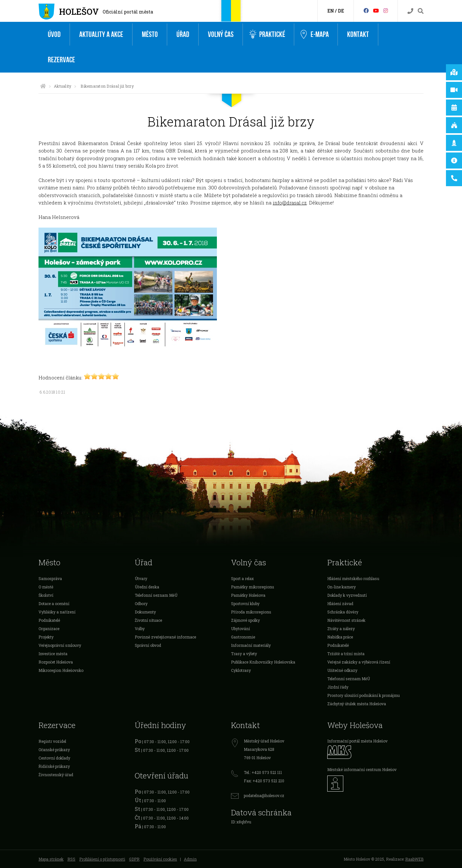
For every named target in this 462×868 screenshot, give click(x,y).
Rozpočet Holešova (56, 662)
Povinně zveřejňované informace (165, 637)
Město (150, 35)
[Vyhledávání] (421, 11)
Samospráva (50, 578)
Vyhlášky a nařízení (57, 612)
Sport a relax (242, 578)
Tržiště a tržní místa (346, 654)
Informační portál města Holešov (357, 741)
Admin (190, 859)
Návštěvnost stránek (346, 620)
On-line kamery (342, 587)
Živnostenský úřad (56, 775)
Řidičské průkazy (54, 766)
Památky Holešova (248, 595)
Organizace (49, 629)
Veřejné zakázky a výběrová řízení (359, 662)
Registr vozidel (52, 741)
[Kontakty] (410, 11)
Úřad (183, 35)
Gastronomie (243, 637)
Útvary (141, 578)
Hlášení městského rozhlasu (353, 578)
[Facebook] (366, 10)
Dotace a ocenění (54, 603)
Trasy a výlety (244, 654)
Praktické (267, 35)
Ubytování (240, 629)
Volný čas (221, 35)
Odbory (141, 603)
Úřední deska (147, 587)
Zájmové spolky (245, 620)
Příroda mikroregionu (251, 612)
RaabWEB (414, 859)
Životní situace (148, 620)
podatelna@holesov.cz (264, 795)
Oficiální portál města (128, 12)
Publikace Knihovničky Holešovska (263, 662)
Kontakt (358, 35)
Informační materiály (251, 645)
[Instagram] (386, 10)
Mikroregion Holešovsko (61, 670)
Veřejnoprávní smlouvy (60, 645)
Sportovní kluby (245, 603)
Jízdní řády (338, 687)
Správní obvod (148, 645)
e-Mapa (315, 35)
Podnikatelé (49, 620)
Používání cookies (160, 859)
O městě (46, 587)
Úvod (54, 35)
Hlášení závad (340, 603)
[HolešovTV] (376, 10)
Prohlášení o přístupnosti (102, 859)
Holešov (79, 12)
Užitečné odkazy (342, 670)
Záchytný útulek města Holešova (357, 704)
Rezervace (61, 60)
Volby (140, 629)
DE (341, 11)
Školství (46, 595)
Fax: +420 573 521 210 (264, 781)
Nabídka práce (340, 637)
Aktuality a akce (101, 35)
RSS (71, 859)
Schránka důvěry (343, 612)
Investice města (53, 654)
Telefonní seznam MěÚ (156, 595)
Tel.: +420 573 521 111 (263, 772)
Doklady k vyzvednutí (347, 595)
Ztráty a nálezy (341, 629)
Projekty (46, 637)
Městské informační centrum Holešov (362, 769)
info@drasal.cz (290, 203)
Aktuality (63, 86)
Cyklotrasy (241, 670)
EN (331, 11)
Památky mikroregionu (252, 587)
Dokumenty (145, 612)
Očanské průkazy (54, 750)
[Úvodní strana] (43, 86)
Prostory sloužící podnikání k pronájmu (364, 695)
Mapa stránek (51, 859)
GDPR (134, 859)
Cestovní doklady (54, 758)
